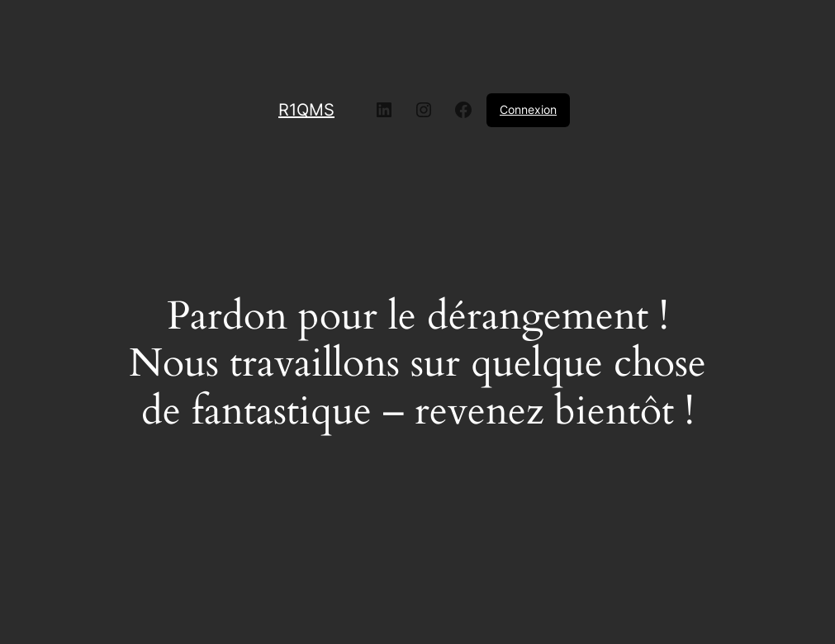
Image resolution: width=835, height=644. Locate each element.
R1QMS (306, 110)
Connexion (528, 109)
